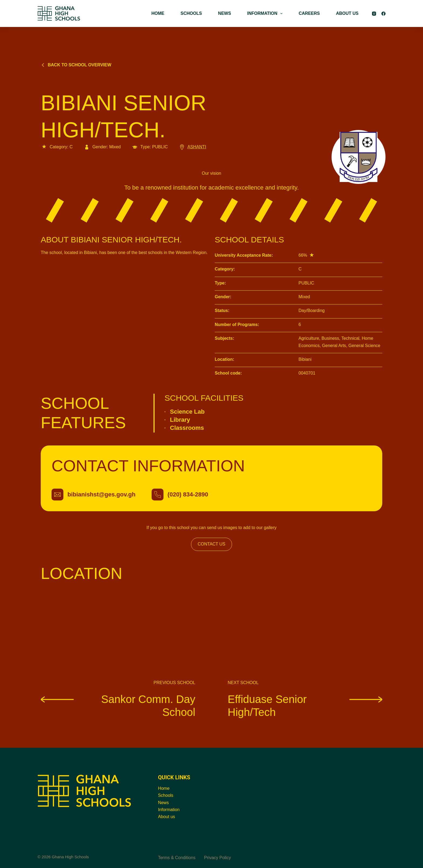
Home (164, 788)
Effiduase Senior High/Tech (305, 705)
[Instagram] (374, 14)
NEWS (224, 13)
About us (167, 817)
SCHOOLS (191, 13)
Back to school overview (76, 65)
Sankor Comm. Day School (118, 705)
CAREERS (309, 13)
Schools (166, 795)
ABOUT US (347, 13)
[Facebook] (383, 14)
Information (169, 810)
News (163, 803)
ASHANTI (192, 147)
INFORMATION (266, 13)
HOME (158, 13)
